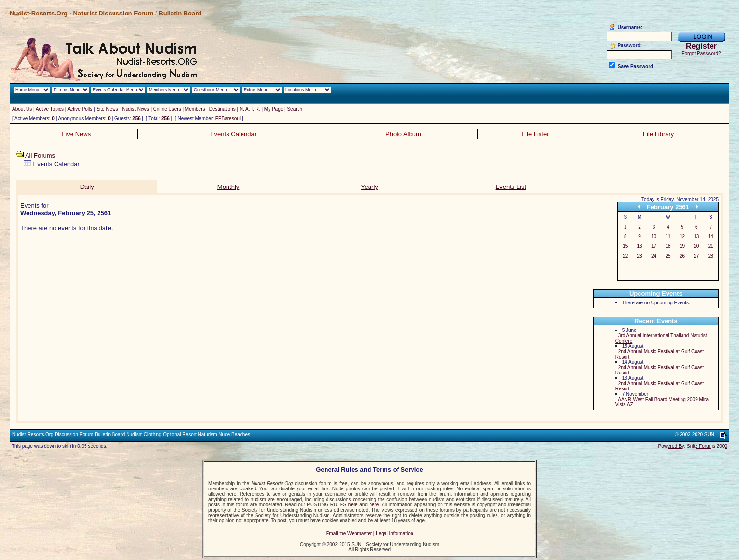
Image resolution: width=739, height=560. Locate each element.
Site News (107, 109)
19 (682, 246)
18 (668, 246)
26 (682, 256)
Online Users (167, 109)
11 (668, 237)
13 (696, 237)
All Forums (40, 155)
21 (711, 246)
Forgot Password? (701, 53)
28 (711, 256)
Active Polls (80, 109)
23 (640, 256)
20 (696, 246)
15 (625, 246)
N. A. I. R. (250, 109)
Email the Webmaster (349, 534)
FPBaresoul (228, 119)
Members (195, 109)
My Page (274, 109)
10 (654, 237)
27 (696, 256)
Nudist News (136, 109)
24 (654, 256)
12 (682, 237)
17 (654, 246)
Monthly (228, 187)
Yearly (369, 187)
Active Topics (50, 109)
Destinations (222, 109)
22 (625, 256)
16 (640, 246)
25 (668, 256)
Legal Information (394, 534)
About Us (22, 109)
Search (295, 109)
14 (711, 237)
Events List (511, 187)
